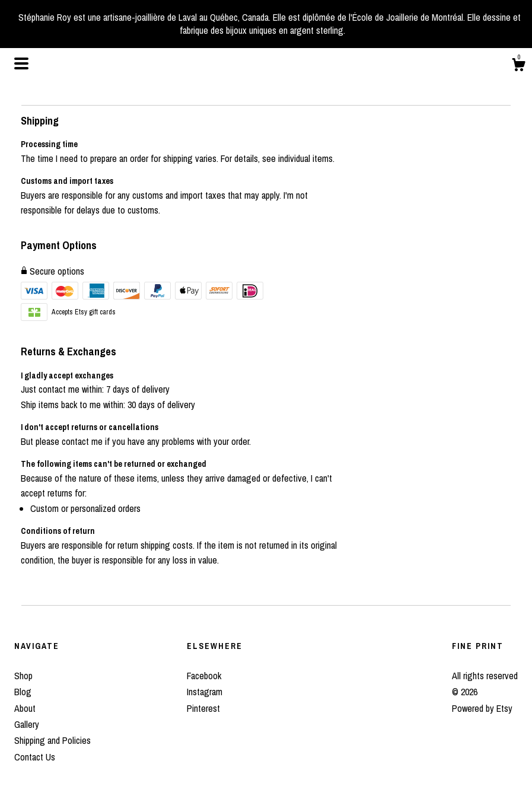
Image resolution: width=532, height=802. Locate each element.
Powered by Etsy (482, 708)
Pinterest (203, 708)
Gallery (27, 724)
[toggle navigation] (21, 63)
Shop (23, 676)
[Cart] (518, 66)
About (25, 708)
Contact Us (35, 757)
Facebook (204, 676)
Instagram (205, 692)
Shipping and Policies (52, 740)
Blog (23, 692)
